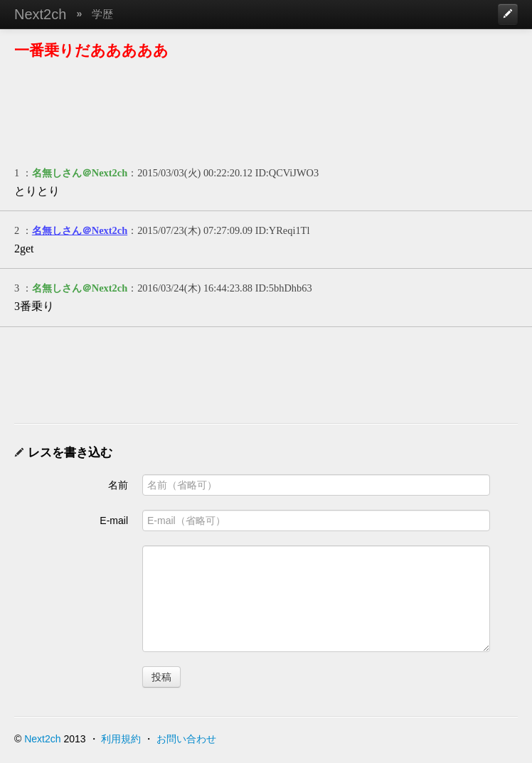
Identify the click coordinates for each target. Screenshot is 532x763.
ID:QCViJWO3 (287, 173)
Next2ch (40, 14)
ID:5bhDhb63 (284, 288)
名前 (118, 485)
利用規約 (121, 739)
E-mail (114, 521)
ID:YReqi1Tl (283, 230)
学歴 (102, 14)
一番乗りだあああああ (91, 50)
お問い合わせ (186, 739)
